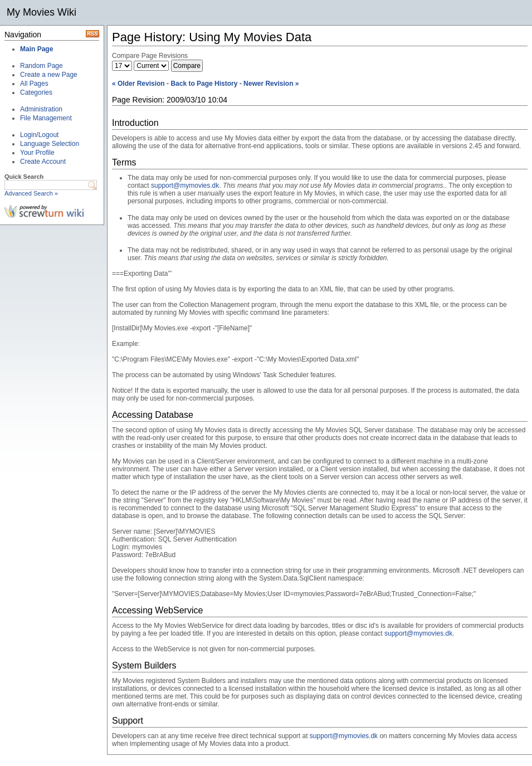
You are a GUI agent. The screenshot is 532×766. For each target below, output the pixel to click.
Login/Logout (39, 135)
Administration (41, 109)
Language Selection (50, 144)
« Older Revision (138, 84)
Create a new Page (49, 75)
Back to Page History (204, 84)
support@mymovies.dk (185, 186)
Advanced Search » (31, 193)
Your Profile (37, 153)
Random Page (42, 66)
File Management (46, 118)
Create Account (43, 162)
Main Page (36, 49)
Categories (36, 92)
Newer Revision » (271, 84)
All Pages (34, 84)
